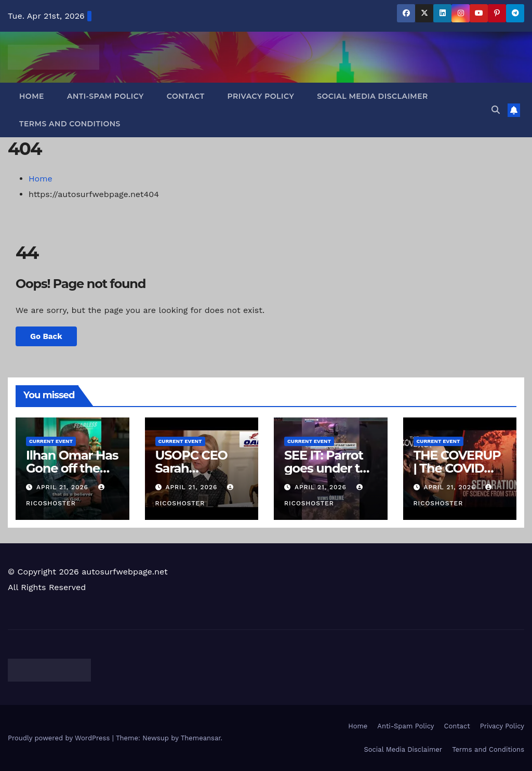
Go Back (46, 336)
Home (32, 96)
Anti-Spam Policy (105, 96)
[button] (496, 110)
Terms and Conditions (70, 124)
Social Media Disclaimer (373, 96)
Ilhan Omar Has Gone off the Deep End (72, 468)
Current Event (51, 441)
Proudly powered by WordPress (60, 738)
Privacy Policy (261, 96)
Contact (186, 96)
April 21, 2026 (64, 487)
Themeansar (201, 738)
